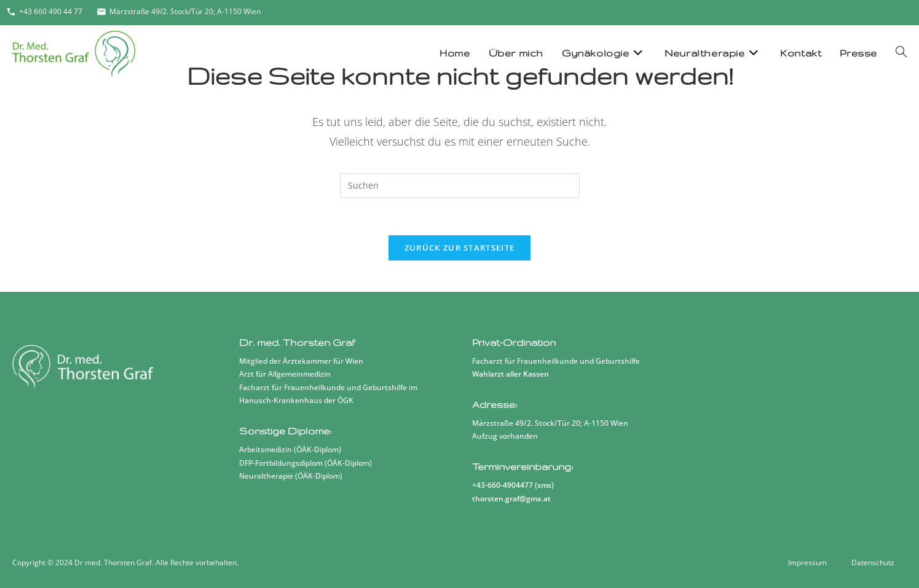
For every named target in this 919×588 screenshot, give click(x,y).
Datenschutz (873, 563)
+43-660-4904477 (503, 485)
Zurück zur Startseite (459, 248)
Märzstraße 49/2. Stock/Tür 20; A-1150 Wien (179, 11)
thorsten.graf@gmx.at (511, 499)
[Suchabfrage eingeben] (460, 186)
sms (544, 485)
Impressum (807, 563)
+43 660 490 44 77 (44, 11)
